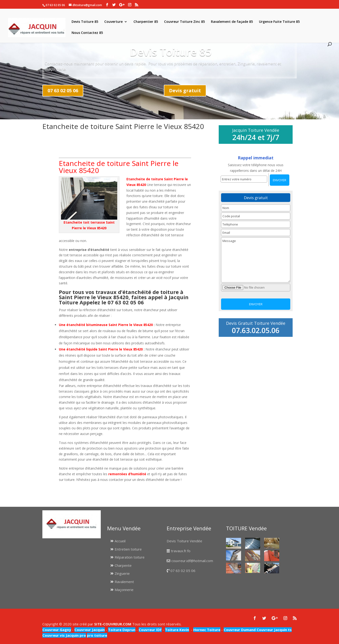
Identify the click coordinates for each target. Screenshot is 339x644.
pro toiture (97, 635)
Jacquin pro (75, 635)
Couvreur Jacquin (90, 630)
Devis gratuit (185, 91)
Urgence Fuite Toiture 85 (279, 22)
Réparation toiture (130, 557)
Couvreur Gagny (57, 630)
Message (256, 260)
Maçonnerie (124, 590)
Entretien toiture (128, 549)
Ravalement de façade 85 (232, 22)
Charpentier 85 (146, 22)
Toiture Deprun (122, 630)
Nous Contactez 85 (87, 33)
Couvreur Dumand (240, 630)
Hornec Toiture (207, 630)
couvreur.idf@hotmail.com (192, 561)
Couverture (113, 22)
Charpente (123, 565)
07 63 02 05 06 (63, 91)
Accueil (120, 541)
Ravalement (124, 582)
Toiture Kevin (177, 630)
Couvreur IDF (150, 630)
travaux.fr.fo (181, 551)
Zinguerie (122, 573)
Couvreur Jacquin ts (274, 630)
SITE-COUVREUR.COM (113, 624)
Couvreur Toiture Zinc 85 (184, 22)
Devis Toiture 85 (85, 22)
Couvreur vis (54, 635)
